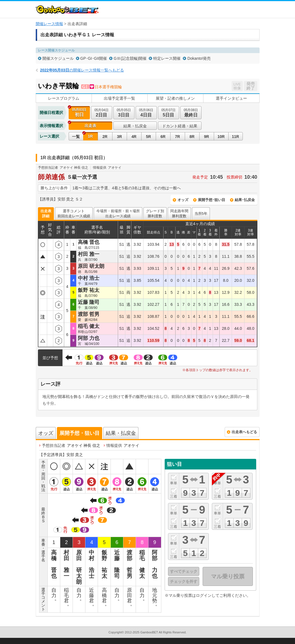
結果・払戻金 (135, 126)
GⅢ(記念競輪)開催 (130, 58)
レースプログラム (64, 98)
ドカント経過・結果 (180, 126)
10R (221, 137)
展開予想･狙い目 (212, 200)
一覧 (76, 137)
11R (236, 137)
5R (148, 137)
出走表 (90, 126)
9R (207, 137)
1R (90, 136)
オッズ (183, 200)
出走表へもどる (244, 432)
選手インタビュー (231, 98)
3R (119, 137)
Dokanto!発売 (199, 58)
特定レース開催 (167, 58)
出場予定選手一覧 (119, 98)
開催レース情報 (49, 24)
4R (134, 137)
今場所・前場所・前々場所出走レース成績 (118, 214)
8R (192, 137)
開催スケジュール (58, 58)
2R (105, 137)
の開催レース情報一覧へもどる (82, 70)
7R (178, 137)
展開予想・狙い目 (80, 433)
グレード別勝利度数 (155, 214)
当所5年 (201, 214)
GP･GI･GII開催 (94, 58)
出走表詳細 (46, 214)
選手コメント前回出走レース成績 (74, 214)
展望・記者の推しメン (175, 98)
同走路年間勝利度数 (179, 214)
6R (163, 137)
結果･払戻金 (245, 200)
